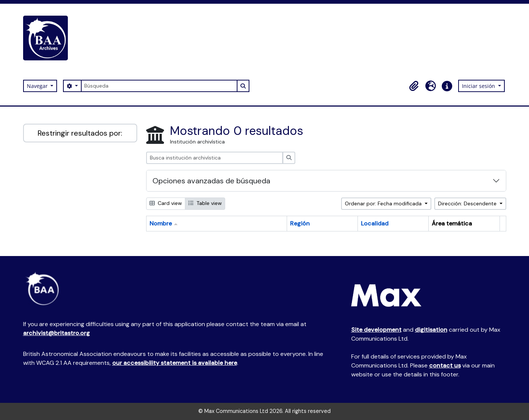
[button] (414, 86)
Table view (205, 203)
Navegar (38, 86)
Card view (166, 203)
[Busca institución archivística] (215, 158)
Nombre (161, 223)
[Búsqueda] (159, 86)
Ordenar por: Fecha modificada (384, 203)
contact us (445, 365)
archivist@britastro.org (56, 333)
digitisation (431, 330)
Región (300, 223)
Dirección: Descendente (468, 203)
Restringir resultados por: (80, 133)
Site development (376, 330)
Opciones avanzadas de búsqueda (211, 181)
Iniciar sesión (479, 86)
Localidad (375, 223)
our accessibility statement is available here (175, 363)
